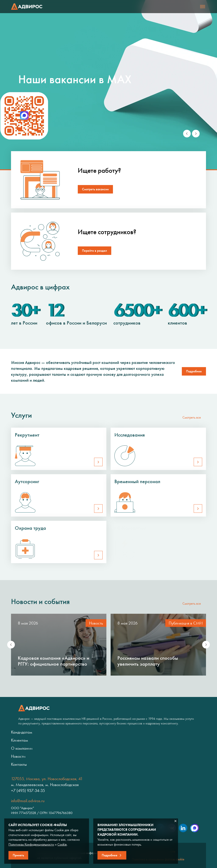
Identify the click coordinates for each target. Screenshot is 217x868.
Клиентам (19, 740)
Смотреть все (192, 417)
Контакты (19, 764)
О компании (22, 748)
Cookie (62, 844)
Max (195, 828)
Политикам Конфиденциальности (31, 844)
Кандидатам (22, 732)
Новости (18, 756)
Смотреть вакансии (95, 189)
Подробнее (110, 855)
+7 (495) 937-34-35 (28, 791)
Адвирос (27, 7)
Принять (18, 855)
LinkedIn (183, 828)
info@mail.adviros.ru (28, 801)
